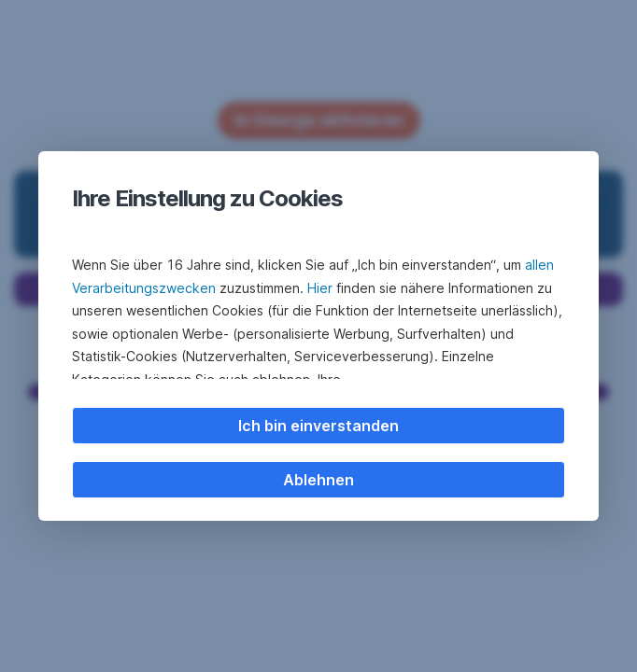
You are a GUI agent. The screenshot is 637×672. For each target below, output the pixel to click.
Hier (320, 288)
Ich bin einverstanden (318, 426)
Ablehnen (318, 480)
